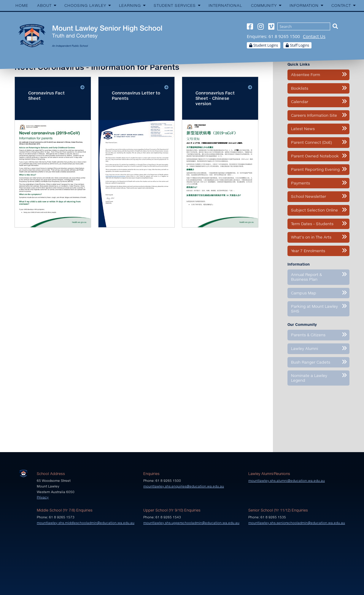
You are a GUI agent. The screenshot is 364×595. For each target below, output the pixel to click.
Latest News (303, 129)
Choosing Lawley (85, 5)
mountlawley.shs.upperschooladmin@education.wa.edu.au (191, 523)
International (225, 5)
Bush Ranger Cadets (311, 362)
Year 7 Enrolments (308, 251)
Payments (301, 183)
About (44, 5)
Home (22, 5)
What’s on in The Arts (311, 237)
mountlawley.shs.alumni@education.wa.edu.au (287, 480)
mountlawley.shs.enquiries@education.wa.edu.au (184, 486)
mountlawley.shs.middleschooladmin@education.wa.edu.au (86, 523)
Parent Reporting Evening (315, 169)
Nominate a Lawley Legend (309, 378)
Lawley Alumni (305, 348)
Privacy (43, 497)
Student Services (175, 5)
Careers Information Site (314, 115)
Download (53, 152)
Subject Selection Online (314, 210)
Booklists (300, 88)
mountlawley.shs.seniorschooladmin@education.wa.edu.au (297, 523)
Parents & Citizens (308, 335)
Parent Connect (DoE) (311, 142)
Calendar (300, 102)
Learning (130, 5)
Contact (341, 5)
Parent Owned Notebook (315, 156)
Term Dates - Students (312, 224)
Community (264, 5)
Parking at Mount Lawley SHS (314, 309)
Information (304, 5)
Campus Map (304, 293)
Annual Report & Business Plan (306, 277)
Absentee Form (306, 75)
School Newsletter (309, 196)
